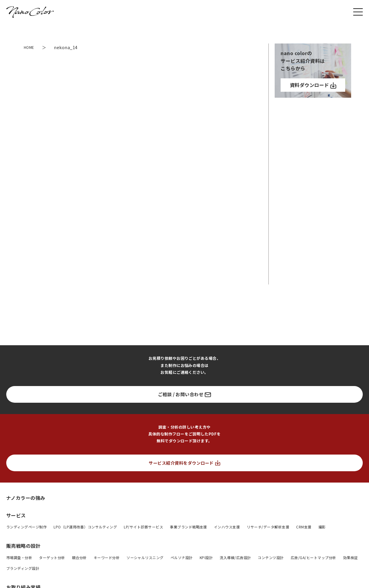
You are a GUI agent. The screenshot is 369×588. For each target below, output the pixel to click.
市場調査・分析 (19, 557)
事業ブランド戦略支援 (189, 527)
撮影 (322, 527)
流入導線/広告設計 (235, 557)
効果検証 (351, 557)
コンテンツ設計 (271, 557)
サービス (16, 515)
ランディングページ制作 (26, 527)
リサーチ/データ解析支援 (268, 527)
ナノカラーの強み (26, 498)
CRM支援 (304, 527)
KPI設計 (206, 557)
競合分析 (79, 557)
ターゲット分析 (52, 557)
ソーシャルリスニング (145, 557)
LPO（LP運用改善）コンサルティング (85, 527)
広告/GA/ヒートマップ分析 (314, 557)
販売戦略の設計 (23, 546)
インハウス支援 (227, 527)
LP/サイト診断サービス (143, 527)
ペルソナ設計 (182, 557)
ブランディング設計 (23, 568)
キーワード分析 (107, 557)
